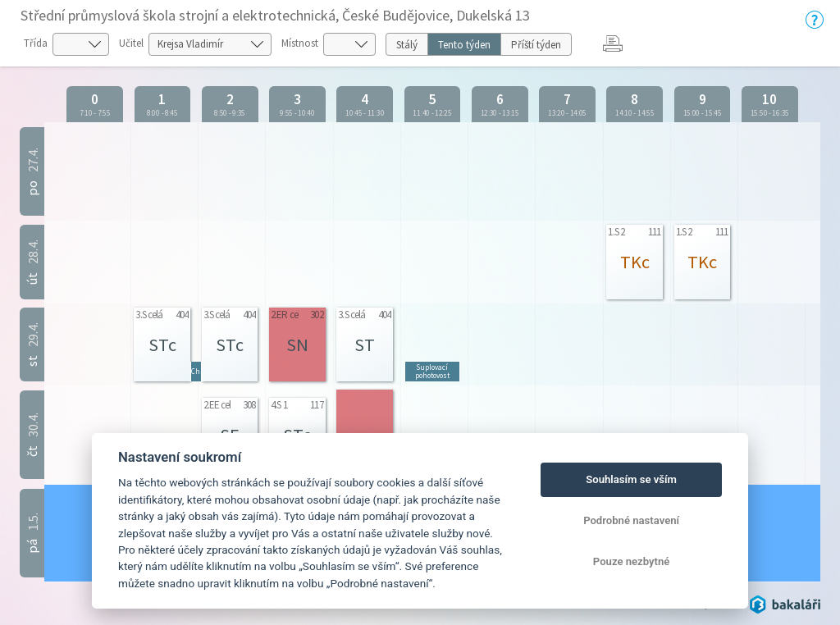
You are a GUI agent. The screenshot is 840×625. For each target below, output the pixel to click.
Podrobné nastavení (631, 520)
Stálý (407, 45)
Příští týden (536, 45)
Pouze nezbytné (632, 561)
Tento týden (464, 45)
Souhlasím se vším (631, 479)
